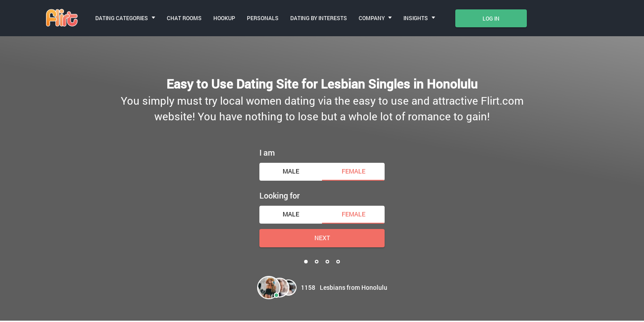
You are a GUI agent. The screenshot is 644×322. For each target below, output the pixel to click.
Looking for (280, 195)
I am (267, 153)
